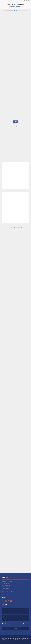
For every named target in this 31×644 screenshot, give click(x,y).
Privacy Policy (6, 640)
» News (15, 122)
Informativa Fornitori (15, 640)
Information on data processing (17, 623)
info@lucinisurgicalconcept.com (9, 594)
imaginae (26, 640)
